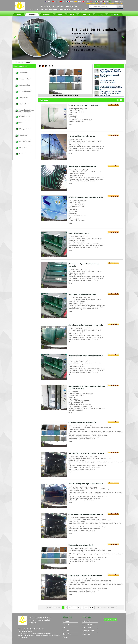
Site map (66, 631)
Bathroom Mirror (24, 85)
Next (86, 607)
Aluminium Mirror (25, 79)
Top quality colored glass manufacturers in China (108, 81)
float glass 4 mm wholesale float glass (82, 294)
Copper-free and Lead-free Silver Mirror (26, 111)
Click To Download (110, 620)
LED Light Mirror (24, 129)
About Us (47, 14)
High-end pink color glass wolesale (81, 545)
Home (19, 14)
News (60, 14)
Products (32, 14)
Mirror (21, 154)
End (91, 607)
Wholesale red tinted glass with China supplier (85, 576)
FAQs (72, 14)
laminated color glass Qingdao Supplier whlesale (86, 484)
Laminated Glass (24, 141)
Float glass (22, 148)
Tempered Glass (24, 116)
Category (21, 62)
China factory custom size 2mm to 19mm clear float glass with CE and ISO (111, 88)
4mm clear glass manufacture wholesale (83, 167)
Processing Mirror (25, 91)
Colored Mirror (24, 104)
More (70, 124)
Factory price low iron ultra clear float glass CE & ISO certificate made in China (111, 93)
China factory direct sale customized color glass (86, 514)
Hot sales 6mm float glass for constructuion (84, 105)
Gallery (65, 637)
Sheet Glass (23, 135)
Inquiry (100, 14)
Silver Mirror (23, 73)
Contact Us (86, 14)
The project (115, 14)
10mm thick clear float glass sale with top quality (86, 325)
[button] (65, 58)
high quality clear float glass (79, 233)
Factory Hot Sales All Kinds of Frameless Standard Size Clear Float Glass (110, 71)
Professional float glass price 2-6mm (82, 136)
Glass (20, 123)
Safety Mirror (23, 98)
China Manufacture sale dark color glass (65, 95)
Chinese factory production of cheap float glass (86, 197)
